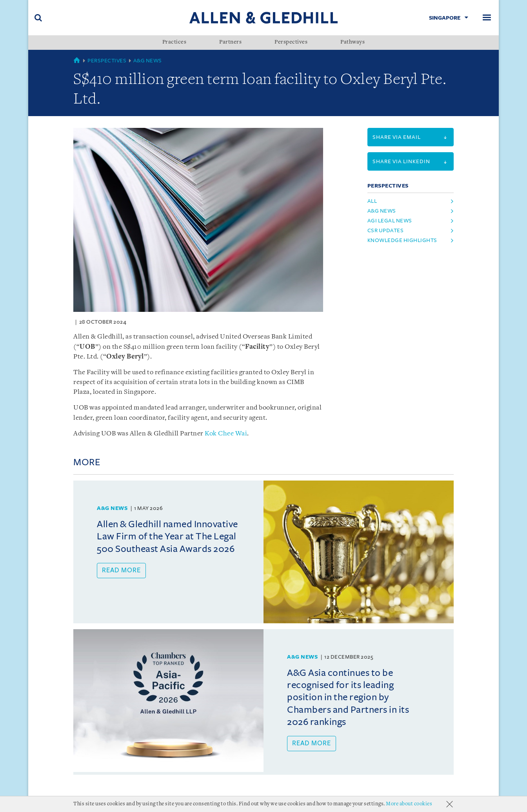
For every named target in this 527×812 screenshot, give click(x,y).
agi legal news (390, 221)
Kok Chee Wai (226, 434)
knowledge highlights (402, 240)
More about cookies (409, 804)
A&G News (148, 61)
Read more (121, 570)
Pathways (353, 42)
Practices (174, 42)
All (372, 201)
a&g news (382, 211)
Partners (230, 42)
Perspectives (291, 42)
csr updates (386, 230)
